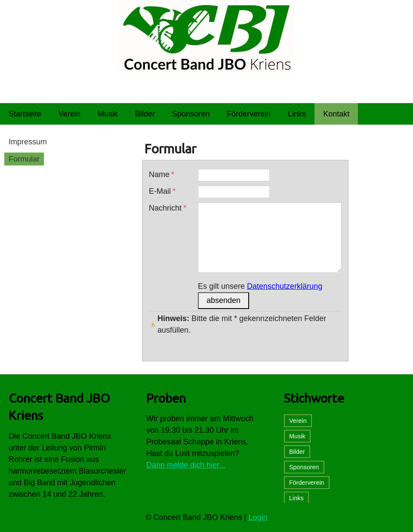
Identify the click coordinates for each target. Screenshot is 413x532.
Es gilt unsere (260, 286)
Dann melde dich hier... (186, 465)
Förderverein (307, 483)
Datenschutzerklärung (285, 286)
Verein (298, 421)
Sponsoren (304, 467)
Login (258, 517)
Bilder (297, 452)
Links (296, 498)
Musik (297, 436)
